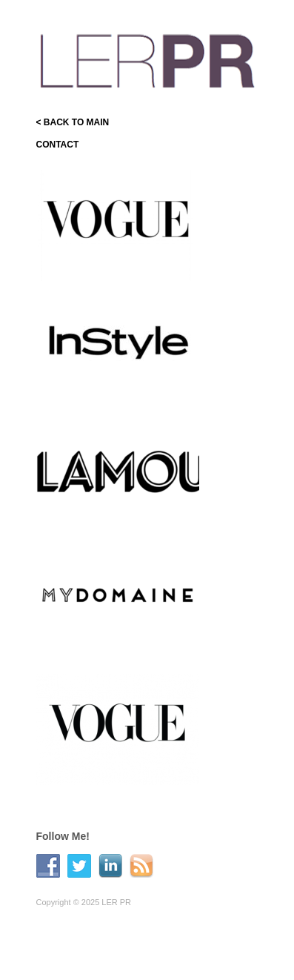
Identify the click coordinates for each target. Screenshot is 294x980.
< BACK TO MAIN (73, 122)
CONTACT (58, 145)
